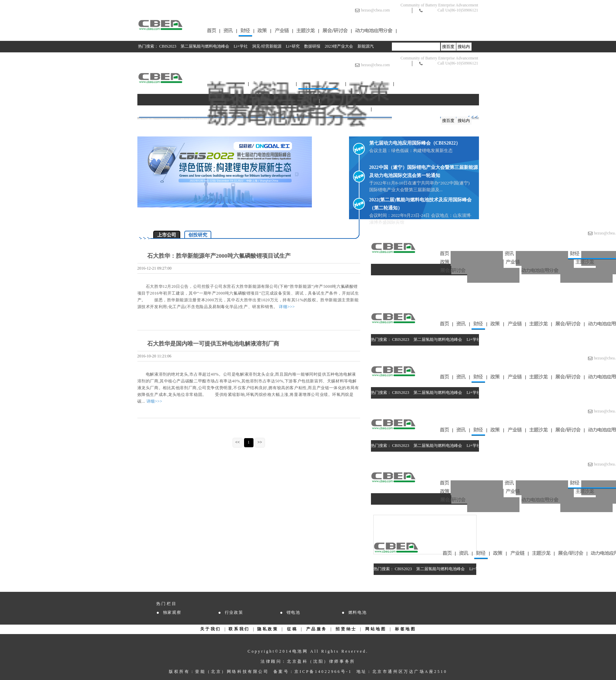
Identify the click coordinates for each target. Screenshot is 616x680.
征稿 (292, 629)
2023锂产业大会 (339, 46)
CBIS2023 (168, 46)
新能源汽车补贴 (545, 300)
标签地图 (405, 629)
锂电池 (293, 612)
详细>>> (287, 307)
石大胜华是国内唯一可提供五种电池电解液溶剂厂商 (213, 344)
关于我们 (211, 629)
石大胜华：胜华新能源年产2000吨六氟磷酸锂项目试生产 (219, 256)
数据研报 (312, 46)
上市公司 (167, 235)
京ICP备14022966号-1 (323, 672)
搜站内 (464, 47)
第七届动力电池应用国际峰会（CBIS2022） (415, 143)
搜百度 (448, 47)
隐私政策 (268, 629)
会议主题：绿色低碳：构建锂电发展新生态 (411, 150)
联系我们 (239, 629)
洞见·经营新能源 (267, 46)
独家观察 (172, 612)
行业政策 (234, 612)
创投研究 (198, 235)
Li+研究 (293, 46)
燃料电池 (358, 612)
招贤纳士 (346, 629)
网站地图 (376, 629)
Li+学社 (240, 46)
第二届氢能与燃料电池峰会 (205, 46)
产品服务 (317, 629)
